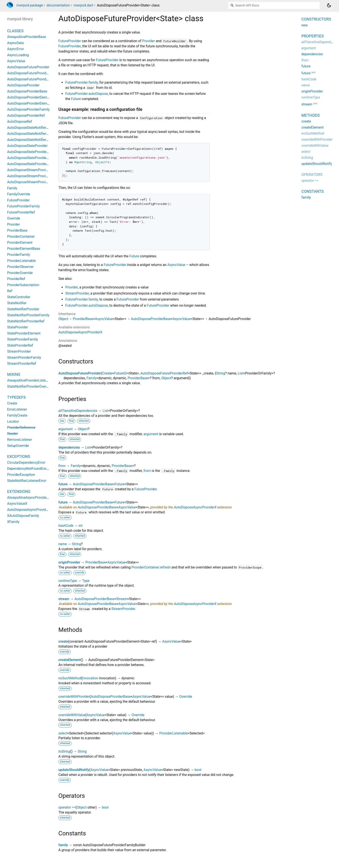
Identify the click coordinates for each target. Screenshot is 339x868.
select (63, 733)
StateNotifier (17, 303)
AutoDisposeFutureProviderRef (164, 373)
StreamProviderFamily (24, 358)
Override (186, 697)
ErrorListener (17, 409)
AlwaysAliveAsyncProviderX (29, 498)
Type (86, 581)
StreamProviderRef (22, 364)
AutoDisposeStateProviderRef (30, 164)
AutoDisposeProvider (23, 85)
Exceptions (19, 456)
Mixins (14, 374)
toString (64, 751)
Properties (313, 36)
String (221, 373)
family (63, 845)
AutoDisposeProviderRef (26, 115)
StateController (19, 297)
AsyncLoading (18, 55)
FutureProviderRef (21, 212)
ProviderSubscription (23, 285)
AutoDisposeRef (20, 122)
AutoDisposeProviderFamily (28, 109)
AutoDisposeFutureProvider (80, 373)
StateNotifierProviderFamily (28, 315)
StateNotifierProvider (23, 309)
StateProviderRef (20, 345)
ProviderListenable (173, 733)
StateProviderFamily (23, 339)
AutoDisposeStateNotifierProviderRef (36, 140)
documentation (58, 5)
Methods (311, 115)
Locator (13, 421)
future (63, 484)
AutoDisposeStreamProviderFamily (34, 176)
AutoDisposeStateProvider (27, 146)
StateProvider (18, 327)
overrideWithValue (72, 715)
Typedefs (16, 397)
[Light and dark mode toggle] (329, 5)
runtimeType (68, 581)
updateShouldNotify (74, 770)
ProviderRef (16, 279)
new (305, 25)
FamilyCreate (17, 415)
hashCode (66, 526)
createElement (70, 660)
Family (92, 378)
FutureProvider (70, 41)
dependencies (69, 447)
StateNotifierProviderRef (26, 321)
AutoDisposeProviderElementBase (33, 103)
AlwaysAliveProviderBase (26, 37)
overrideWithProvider (74, 697)
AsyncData (15, 43)
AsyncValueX (17, 504)
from (62, 466)
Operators (312, 174)
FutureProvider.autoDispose (87, 94)
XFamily (13, 522)
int (80, 526)
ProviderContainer (21, 237)
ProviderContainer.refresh (151, 567)
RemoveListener (20, 440)
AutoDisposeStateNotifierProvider (33, 128)
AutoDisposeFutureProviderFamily (33, 73)
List (241, 373)
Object (63, 319)
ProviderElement (20, 243)
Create (107, 373)
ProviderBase (83, 319)
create (63, 641)
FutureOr (121, 373)
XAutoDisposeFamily (23, 516)
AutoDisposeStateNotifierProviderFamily (38, 134)
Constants (313, 191)
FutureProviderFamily (23, 206)
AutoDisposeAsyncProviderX (80, 332)
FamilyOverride (19, 194)
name (63, 544)
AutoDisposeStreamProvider (29, 170)
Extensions (19, 491)
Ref (10, 291)
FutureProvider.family (82, 82)
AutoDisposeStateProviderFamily (32, 158)
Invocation (90, 678)
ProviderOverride (20, 273)
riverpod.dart (83, 5)
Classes (15, 31)
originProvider (69, 562)
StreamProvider (77, 293)
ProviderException (21, 475)
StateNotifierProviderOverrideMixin (34, 386)
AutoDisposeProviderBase (151, 319)
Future (76, 99)
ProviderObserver (20, 267)
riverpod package (30, 5)
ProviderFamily (19, 255)
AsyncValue (176, 265)
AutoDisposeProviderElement (30, 97)
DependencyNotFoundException (32, 469)
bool (198, 770)
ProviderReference (21, 428)
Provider (149, 41)
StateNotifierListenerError (27, 481)
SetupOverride (18, 446)
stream (64, 599)
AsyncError (16, 49)
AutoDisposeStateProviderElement (34, 152)
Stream (122, 599)
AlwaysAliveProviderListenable (31, 380)
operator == (67, 807)
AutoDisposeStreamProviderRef (31, 182)
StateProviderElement (24, 333)
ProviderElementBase (24, 249)
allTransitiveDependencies (78, 411)
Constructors (316, 19)
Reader (13, 434)
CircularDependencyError (26, 463)
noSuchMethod (70, 678)
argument (66, 429)
